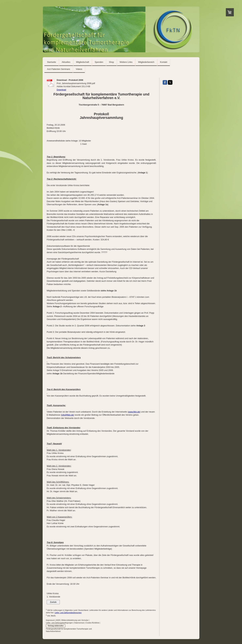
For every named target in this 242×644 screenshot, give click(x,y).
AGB (58, 620)
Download (61, 90)
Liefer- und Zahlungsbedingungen (68, 613)
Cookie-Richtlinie (93, 623)
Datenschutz (79, 623)
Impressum (50, 620)
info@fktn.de (68, 415)
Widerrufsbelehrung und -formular (75, 620)
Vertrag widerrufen (56, 626)
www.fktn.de (134, 412)
